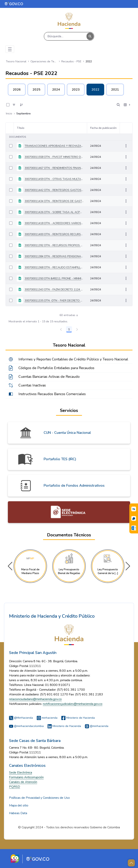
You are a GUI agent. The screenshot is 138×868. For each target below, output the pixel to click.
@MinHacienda (21, 718)
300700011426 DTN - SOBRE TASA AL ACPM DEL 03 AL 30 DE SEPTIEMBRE (54, 212)
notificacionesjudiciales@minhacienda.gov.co (73, 704)
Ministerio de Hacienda (78, 718)
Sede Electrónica (21, 773)
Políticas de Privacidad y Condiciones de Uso (39, 798)
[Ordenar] (21, 105)
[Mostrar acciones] (126, 146)
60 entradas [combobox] (70, 315)
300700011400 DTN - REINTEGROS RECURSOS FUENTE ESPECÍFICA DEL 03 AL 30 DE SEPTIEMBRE (54, 234)
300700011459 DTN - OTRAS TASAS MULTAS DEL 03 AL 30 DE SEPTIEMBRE (54, 179)
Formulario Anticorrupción (26, 777)
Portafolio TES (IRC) (60, 459)
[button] (128, 566)
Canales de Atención (23, 782)
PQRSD (15, 787)
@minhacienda (97, 726)
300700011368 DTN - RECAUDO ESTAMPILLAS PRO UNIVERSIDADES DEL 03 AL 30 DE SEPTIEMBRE (54, 267)
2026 (17, 90)
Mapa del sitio (19, 805)
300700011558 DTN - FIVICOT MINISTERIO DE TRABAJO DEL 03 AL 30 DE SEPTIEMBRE (54, 157)
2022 (95, 90)
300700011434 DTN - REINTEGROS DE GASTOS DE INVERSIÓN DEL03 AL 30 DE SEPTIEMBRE (54, 201)
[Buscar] (65, 36)
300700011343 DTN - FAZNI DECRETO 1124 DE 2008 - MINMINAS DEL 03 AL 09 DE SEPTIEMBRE (54, 289)
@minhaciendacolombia (26, 726)
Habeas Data (18, 813)
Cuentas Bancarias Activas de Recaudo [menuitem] (49, 377)
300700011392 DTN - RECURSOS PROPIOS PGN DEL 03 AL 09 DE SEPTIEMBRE (54, 245)
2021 (115, 90)
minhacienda (47, 718)
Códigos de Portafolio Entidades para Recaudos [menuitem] (56, 368)
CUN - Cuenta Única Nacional (67, 433)
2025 (36, 90)
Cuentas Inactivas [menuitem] (32, 385)
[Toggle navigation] (10, 49)
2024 (56, 90)
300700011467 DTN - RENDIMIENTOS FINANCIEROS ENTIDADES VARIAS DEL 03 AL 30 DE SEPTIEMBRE (54, 168)
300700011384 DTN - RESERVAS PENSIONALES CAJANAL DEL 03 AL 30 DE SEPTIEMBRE (54, 256)
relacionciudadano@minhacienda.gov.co (35, 699)
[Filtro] (14, 105)
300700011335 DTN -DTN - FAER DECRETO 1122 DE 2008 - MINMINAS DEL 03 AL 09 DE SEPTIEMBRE (54, 301)
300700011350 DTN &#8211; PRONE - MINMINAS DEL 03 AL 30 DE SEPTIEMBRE (54, 278)
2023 (76, 90)
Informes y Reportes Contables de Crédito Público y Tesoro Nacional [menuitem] (73, 359)
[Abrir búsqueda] (118, 105)
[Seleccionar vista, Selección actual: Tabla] (127, 105)
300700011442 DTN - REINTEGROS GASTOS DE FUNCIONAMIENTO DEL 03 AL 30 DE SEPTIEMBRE (54, 190)
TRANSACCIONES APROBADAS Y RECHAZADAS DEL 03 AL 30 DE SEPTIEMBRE (54, 146)
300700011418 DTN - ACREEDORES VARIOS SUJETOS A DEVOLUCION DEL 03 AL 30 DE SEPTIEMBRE (54, 223)
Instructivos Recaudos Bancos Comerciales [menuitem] (52, 394)
